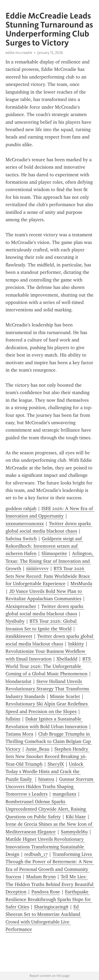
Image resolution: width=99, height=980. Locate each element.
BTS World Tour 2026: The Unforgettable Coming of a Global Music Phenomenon (49, 666)
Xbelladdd (67, 659)
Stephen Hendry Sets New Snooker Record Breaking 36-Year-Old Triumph (48, 757)
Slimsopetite (54, 553)
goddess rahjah (21, 509)
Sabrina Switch (21, 539)
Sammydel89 (74, 832)
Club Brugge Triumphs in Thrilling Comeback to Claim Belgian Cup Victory (49, 741)
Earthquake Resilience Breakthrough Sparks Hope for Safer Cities (49, 899)
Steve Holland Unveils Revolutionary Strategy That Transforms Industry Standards (48, 689)
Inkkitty (76, 644)
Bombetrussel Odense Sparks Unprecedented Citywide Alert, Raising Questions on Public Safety (46, 809)
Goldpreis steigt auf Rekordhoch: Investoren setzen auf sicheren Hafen (44, 546)
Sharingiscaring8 (51, 907)
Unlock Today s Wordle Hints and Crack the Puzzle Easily (45, 772)
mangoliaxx (64, 794)
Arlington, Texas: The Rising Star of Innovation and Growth (50, 561)
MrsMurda (81, 584)
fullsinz (13, 719)
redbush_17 (36, 854)
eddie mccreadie (19, 53)
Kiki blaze (76, 817)
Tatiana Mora (19, 734)
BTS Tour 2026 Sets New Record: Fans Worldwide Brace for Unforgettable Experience (48, 576)
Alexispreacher (21, 606)
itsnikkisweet (19, 636)
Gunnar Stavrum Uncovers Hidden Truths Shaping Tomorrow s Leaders (50, 787)
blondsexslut (18, 681)
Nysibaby (15, 621)
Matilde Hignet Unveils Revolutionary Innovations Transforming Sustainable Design (45, 847)
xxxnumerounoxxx (25, 524)
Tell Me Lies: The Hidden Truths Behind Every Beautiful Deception (50, 884)
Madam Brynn (41, 877)
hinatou (46, 779)
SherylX (56, 764)
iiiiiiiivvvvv (37, 568)
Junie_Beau (37, 749)
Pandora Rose (46, 892)
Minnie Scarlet (65, 696)
